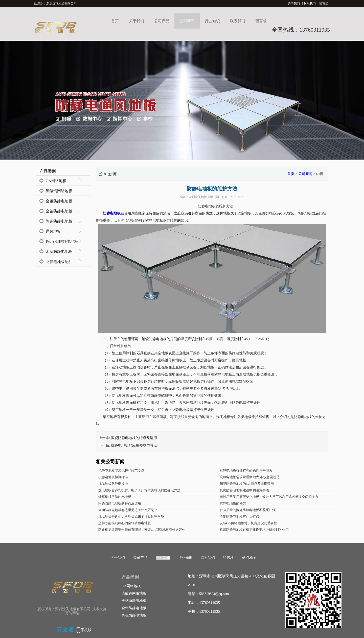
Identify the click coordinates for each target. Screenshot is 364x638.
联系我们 (310, 4)
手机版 (86, 630)
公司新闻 (187, 21)
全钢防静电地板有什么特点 (239, 516)
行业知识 (212, 21)
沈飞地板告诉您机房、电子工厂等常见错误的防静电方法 (139, 490)
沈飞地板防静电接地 (113, 484)
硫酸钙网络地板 (59, 191)
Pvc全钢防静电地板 (62, 241)
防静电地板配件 (59, 262)
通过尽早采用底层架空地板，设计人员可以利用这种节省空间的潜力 (269, 497)
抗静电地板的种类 (233, 503)
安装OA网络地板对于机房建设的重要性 (248, 523)
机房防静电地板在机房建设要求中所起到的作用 (254, 530)
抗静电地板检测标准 (113, 477)
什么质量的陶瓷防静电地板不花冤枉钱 (248, 510)
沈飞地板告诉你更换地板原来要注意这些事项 (131, 516)
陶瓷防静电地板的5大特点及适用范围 (247, 484)
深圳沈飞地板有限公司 (204, 197)
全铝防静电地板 (59, 211)
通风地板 (53, 231)
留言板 (324, 4)
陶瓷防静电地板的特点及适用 (134, 438)
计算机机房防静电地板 (115, 497)
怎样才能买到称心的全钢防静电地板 (125, 523)
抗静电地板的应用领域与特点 (134, 445)
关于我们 (294, 4)
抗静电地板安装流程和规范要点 (121, 470)
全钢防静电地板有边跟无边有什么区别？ (128, 510)
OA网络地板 (56, 181)
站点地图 (249, 558)
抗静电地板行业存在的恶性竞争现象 (246, 470)
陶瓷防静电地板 (59, 221)
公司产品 (162, 21)
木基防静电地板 (59, 252)
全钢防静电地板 (59, 201)
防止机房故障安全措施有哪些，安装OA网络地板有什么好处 (142, 530)
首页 (115, 21)
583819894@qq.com (214, 594)
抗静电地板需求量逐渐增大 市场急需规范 (250, 477)
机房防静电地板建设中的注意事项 (244, 490)
